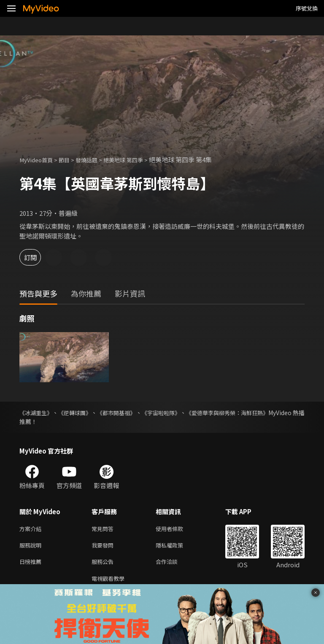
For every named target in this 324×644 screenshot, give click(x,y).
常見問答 (104, 529)
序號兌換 (307, 8)
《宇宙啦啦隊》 (185, 413)
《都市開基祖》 (132, 413)
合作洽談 (173, 565)
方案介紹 (32, 529)
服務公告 (104, 565)
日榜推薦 (32, 565)
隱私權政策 (177, 547)
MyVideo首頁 (39, 160)
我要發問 (104, 547)
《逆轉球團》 (84, 413)
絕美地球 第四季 (136, 160)
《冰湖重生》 (37, 413)
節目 (70, 160)
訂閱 (36, 257)
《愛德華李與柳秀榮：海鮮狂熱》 (260, 413)
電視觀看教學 (111, 582)
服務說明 (32, 547)
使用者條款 (177, 529)
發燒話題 (95, 160)
